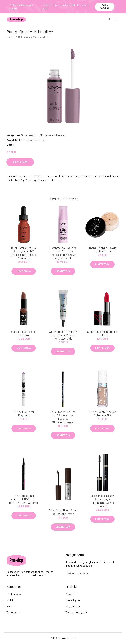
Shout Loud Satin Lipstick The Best (102, 333)
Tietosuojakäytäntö (77, 612)
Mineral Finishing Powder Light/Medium (102, 250)
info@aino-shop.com (77, 573)
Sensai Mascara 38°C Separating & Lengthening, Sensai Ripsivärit (102, 501)
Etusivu (10, 37)
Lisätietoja (20, 162)
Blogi (68, 594)
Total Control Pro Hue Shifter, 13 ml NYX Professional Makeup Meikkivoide (24, 253)
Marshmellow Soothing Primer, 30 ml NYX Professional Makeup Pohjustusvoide (63, 253)
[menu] (117, 19)
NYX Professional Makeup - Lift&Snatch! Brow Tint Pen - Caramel (24, 499)
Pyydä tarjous (105, 6)
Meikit (10, 600)
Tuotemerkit (28, 135)
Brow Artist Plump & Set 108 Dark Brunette (63, 512)
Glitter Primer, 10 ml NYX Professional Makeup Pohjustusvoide (63, 335)
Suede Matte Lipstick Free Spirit (24, 333)
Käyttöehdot (73, 606)
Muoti (10, 606)
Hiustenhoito (14, 594)
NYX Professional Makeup (51, 135)
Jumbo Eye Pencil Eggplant (24, 414)
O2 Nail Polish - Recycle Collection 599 (102, 414)
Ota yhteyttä (73, 600)
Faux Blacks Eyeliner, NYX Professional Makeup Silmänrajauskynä (63, 417)
